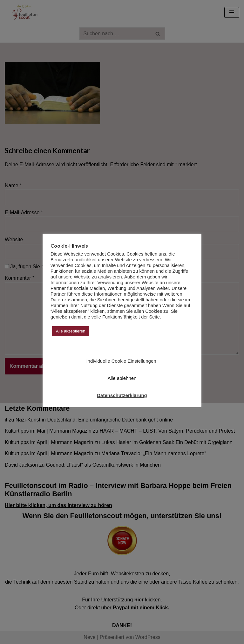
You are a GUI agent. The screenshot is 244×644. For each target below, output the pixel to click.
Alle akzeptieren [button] (71, 331)
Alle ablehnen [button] (122, 378)
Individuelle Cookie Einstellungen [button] (121, 361)
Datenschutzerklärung (122, 395)
